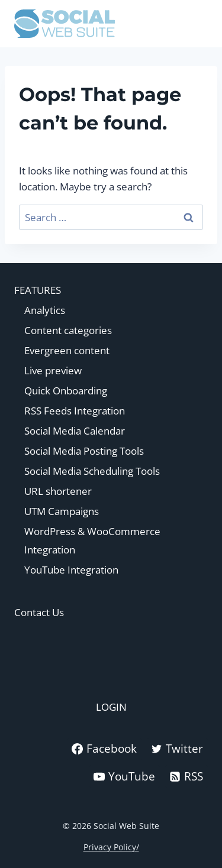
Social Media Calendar (75, 431)
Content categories (68, 330)
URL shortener (58, 491)
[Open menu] (197, 24)
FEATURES (38, 290)
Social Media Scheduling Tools (92, 471)
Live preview (53, 370)
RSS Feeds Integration (75, 411)
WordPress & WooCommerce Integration (92, 540)
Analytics (45, 310)
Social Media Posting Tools (84, 451)
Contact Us (39, 612)
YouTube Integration (71, 570)
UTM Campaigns (62, 511)
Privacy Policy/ (111, 847)
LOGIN (111, 707)
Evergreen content (67, 350)
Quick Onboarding (66, 391)
